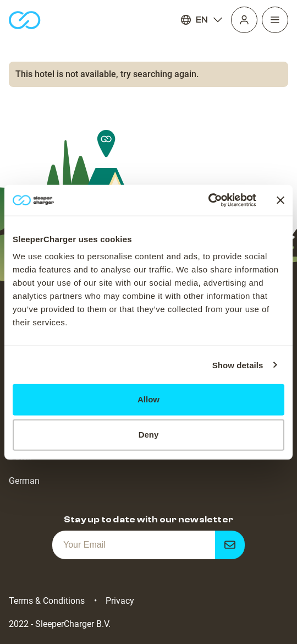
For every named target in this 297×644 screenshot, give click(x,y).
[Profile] (244, 20)
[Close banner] (280, 200)
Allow (148, 399)
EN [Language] (202, 20)
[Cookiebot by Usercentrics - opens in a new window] (208, 200)
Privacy (120, 601)
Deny (149, 435)
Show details (238, 365)
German (24, 481)
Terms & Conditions (47, 601)
